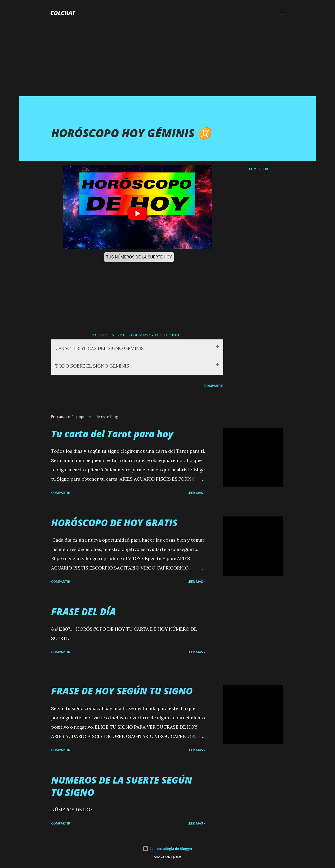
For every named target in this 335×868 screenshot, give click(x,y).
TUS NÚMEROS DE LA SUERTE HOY (139, 257)
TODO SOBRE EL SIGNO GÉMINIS (93, 366)
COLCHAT (63, 13)
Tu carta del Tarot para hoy (112, 434)
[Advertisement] (167, 61)
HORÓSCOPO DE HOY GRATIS (114, 523)
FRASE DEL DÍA (84, 612)
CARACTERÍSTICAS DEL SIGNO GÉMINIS (101, 348)
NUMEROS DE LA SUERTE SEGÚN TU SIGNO (122, 786)
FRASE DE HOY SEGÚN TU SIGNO (122, 691)
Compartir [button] (258, 169)
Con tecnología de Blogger (168, 849)
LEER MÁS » (197, 493)
